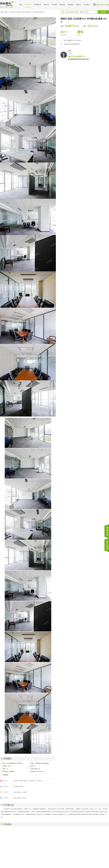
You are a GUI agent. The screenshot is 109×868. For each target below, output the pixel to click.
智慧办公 (79, 5)
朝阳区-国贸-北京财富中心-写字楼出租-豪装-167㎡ (31, 12)
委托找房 (62, 5)
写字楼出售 (38, 5)
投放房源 (71, 5)
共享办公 (46, 5)
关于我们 (87, 5)
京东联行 (5, 12)
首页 (21, 5)
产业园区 (54, 5)
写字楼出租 (28, 5)
